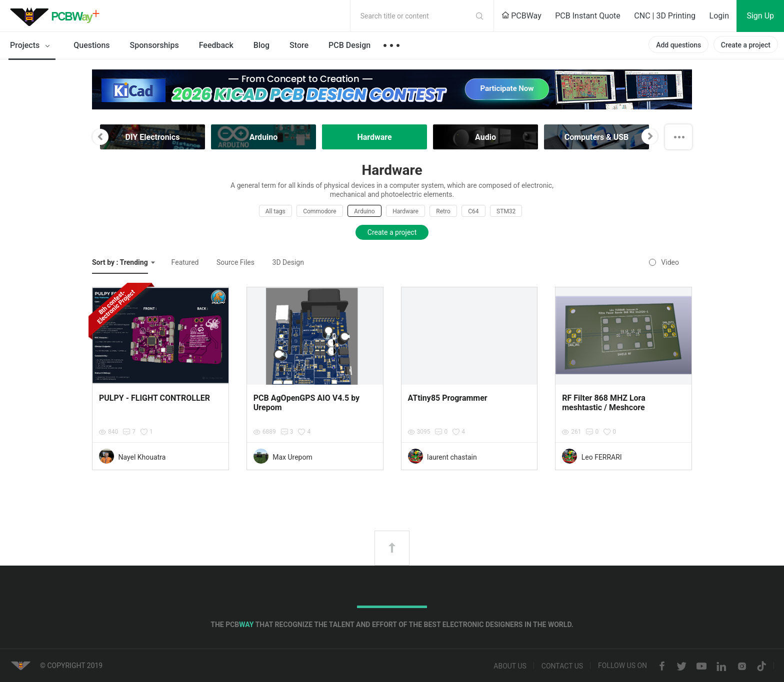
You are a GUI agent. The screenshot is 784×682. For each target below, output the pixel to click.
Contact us (562, 667)
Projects (32, 46)
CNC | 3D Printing (665, 16)
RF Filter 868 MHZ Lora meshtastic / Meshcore (604, 403)
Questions (91, 45)
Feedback (216, 45)
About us (510, 667)
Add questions (678, 45)
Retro (443, 211)
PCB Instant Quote (588, 16)
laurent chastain (452, 457)
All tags (275, 211)
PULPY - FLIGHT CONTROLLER (154, 398)
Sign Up (760, 16)
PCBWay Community (57, 16)
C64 (473, 211)
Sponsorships (154, 45)
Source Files (235, 262)
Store (299, 45)
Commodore (319, 211)
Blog (261, 45)
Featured (185, 262)
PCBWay (521, 16)
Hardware (405, 211)
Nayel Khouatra (142, 457)
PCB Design (349, 45)
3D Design (288, 262)
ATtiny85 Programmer (448, 398)
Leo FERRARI (602, 457)
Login (719, 16)
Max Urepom (292, 457)
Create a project (746, 45)
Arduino (364, 211)
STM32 (506, 211)
